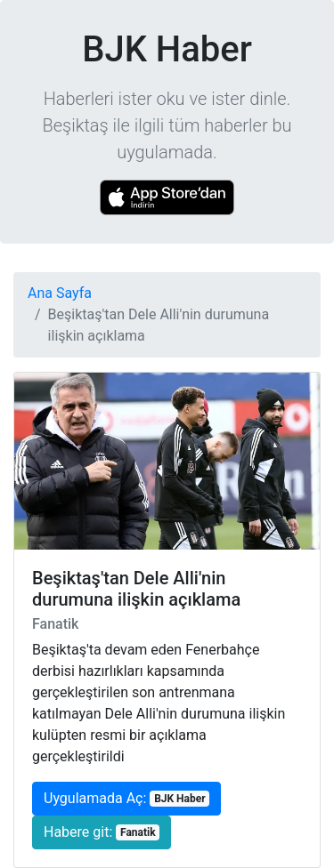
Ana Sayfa (60, 293)
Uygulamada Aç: (126, 798)
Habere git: (102, 832)
